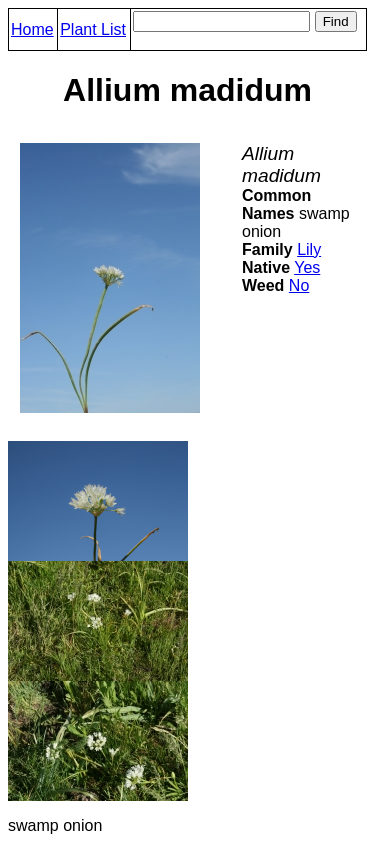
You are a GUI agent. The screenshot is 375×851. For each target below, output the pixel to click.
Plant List (93, 29)
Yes (307, 267)
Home (32, 29)
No (299, 285)
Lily (309, 249)
